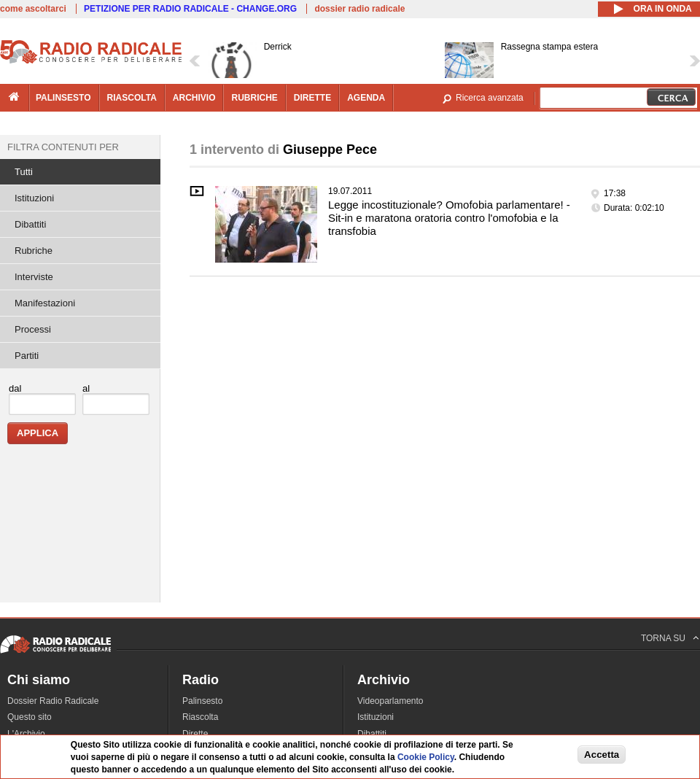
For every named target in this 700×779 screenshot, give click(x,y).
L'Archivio (26, 734)
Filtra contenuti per (63, 147)
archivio (194, 98)
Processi (33, 329)
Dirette (195, 734)
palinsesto (63, 98)
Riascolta (200, 717)
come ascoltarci (33, 9)
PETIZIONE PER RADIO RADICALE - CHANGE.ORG (190, 9)
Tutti (24, 172)
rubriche (254, 98)
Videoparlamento (390, 701)
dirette (312, 98)
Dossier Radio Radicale (53, 701)
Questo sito (30, 717)
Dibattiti (30, 224)
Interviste (34, 277)
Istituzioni (34, 198)
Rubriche (34, 251)
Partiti (27, 356)
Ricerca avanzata (490, 98)
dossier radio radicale (359, 9)
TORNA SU (663, 638)
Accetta (602, 755)
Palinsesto (202, 701)
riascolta (132, 98)
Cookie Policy (426, 757)
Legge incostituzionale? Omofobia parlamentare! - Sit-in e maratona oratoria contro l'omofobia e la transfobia (449, 218)
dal (15, 388)
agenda (366, 98)
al (86, 388)
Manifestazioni (45, 303)
